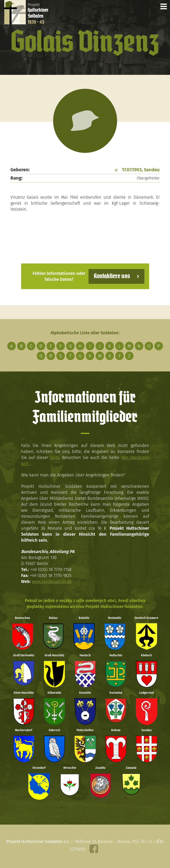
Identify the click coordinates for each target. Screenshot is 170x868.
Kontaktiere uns (111, 276)
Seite (54, 457)
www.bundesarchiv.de (52, 581)
